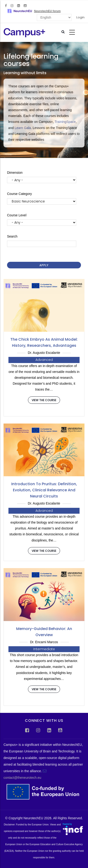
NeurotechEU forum (47, 11)
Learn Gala (23, 128)
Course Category (19, 194)
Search (12, 236)
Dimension (15, 173)
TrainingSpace (65, 122)
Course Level (17, 215)
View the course (44, 400)
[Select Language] (54, 17)
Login (80, 17)
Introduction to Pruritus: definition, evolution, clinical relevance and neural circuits (44, 490)
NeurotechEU (33, 818)
